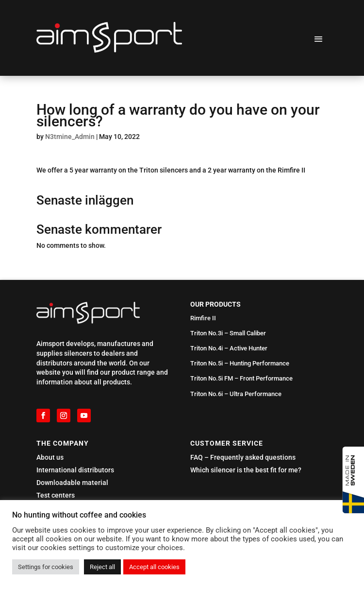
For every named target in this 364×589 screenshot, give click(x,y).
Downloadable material (72, 483)
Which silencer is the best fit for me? (246, 470)
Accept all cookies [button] (154, 567)
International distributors (75, 470)
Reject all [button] (102, 567)
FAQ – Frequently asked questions (243, 457)
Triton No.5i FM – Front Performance (241, 378)
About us (50, 457)
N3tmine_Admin (70, 137)
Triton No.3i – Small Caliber (228, 333)
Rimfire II (203, 318)
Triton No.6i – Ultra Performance (236, 394)
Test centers (56, 495)
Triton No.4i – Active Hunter (229, 348)
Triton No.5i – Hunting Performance (240, 363)
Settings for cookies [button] (46, 567)
